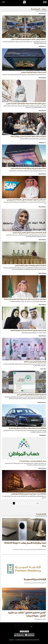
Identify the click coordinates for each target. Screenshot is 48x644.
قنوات (3, 2)
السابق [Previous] (11, 503)
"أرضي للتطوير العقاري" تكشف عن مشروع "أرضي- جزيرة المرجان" (27, 614)
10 (34, 503)
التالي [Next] (37, 503)
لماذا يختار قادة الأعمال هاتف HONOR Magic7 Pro (25, 545)
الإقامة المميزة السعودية (35, 579)
